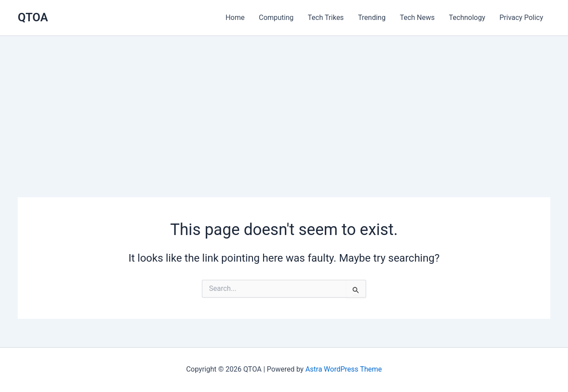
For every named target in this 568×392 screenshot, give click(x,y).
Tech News (417, 18)
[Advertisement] (284, 102)
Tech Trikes (326, 18)
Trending (372, 18)
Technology (467, 18)
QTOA (33, 17)
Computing (276, 18)
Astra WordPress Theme (343, 369)
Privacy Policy (522, 18)
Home (235, 18)
